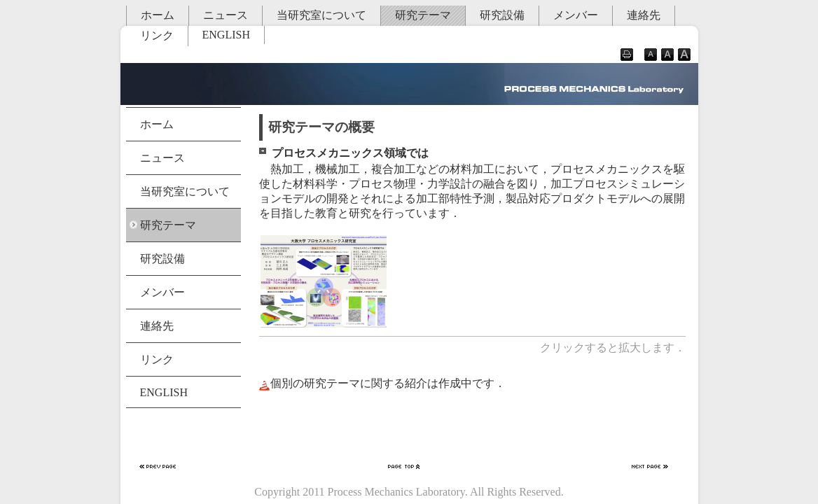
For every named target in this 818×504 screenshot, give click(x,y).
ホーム (158, 15)
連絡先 (644, 15)
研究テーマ (423, 15)
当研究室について (321, 15)
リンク (157, 35)
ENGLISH (226, 35)
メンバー (576, 15)
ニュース (226, 15)
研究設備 (502, 15)
